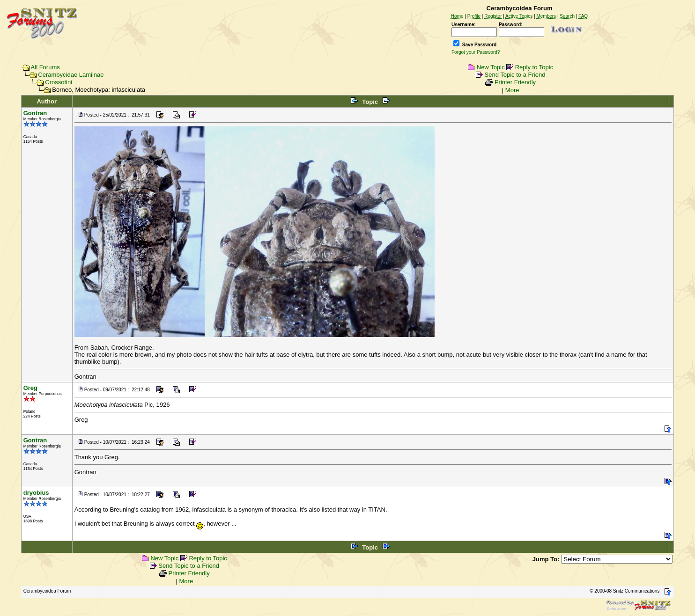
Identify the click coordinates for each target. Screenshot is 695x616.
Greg (30, 388)
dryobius (36, 493)
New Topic (491, 67)
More (512, 90)
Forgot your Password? (476, 52)
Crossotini (59, 82)
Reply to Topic (534, 67)
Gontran (35, 113)
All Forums (45, 67)
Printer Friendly (515, 82)
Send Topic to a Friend (515, 75)
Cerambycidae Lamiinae (71, 75)
